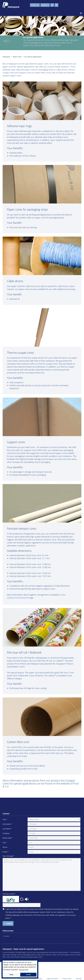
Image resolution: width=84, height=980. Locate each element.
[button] (22, 899)
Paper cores (17, 57)
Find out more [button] (24, 970)
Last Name (7, 829)
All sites (7, 936)
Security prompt (9, 894)
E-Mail (6, 852)
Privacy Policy (67, 979)
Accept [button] (28, 975)
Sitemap (79, 979)
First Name (7, 824)
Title (5, 819)
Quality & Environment (18, 598)
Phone (5, 847)
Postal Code (8, 838)
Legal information (52, 979)
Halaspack (6, 57)
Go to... (35, 5)
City (5, 843)
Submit (9, 924)
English (45, 5)
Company (6, 833)
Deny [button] (12, 975)
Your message (8, 856)
